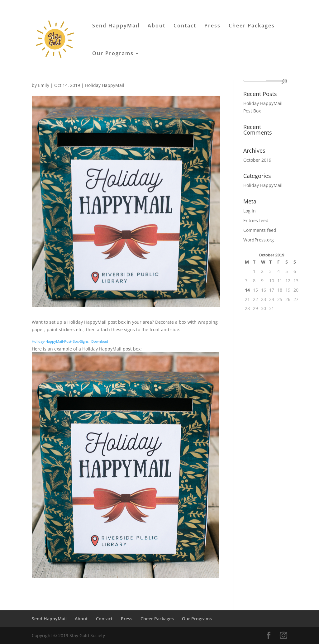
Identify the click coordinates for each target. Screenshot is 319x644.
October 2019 (257, 160)
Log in (250, 211)
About (157, 26)
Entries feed (256, 220)
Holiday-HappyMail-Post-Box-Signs (60, 341)
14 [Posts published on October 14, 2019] (247, 290)
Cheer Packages (252, 26)
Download (100, 341)
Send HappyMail (116, 26)
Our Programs (113, 54)
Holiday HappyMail (105, 85)
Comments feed (260, 230)
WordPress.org (259, 240)
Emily (44, 85)
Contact (185, 26)
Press (212, 26)
